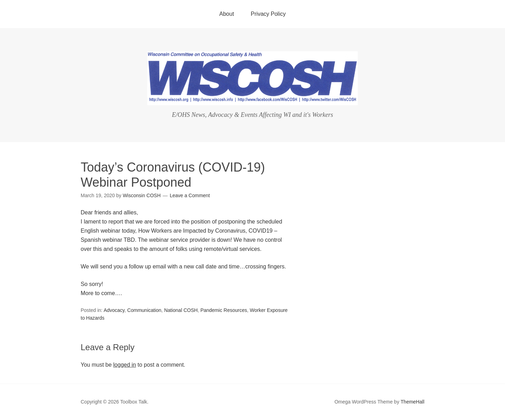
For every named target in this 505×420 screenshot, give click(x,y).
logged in (125, 365)
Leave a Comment (190, 195)
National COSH (181, 310)
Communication (144, 310)
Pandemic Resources (224, 310)
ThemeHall (412, 402)
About (227, 14)
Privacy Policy (268, 14)
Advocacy (114, 310)
